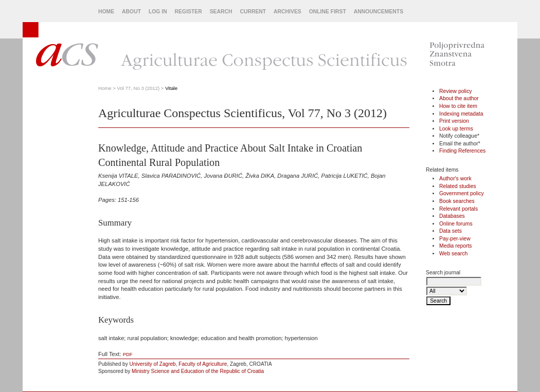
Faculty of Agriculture (203, 364)
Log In (158, 12)
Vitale (171, 88)
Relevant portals (458, 209)
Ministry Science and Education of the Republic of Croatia (198, 371)
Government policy (462, 193)
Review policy (456, 91)
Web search (453, 254)
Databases (452, 216)
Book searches (457, 201)
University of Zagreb (153, 364)
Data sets (451, 231)
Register (188, 12)
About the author (459, 98)
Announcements (379, 12)
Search (221, 12)
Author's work (455, 179)
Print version (454, 121)
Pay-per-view (455, 239)
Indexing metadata (461, 114)
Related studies (458, 186)
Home (106, 12)
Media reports (456, 246)
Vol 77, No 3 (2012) (139, 88)
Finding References (462, 151)
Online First (328, 12)
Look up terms (456, 129)
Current (253, 12)
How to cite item (458, 106)
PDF (128, 354)
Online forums (456, 224)
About (131, 12)
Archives (287, 12)
